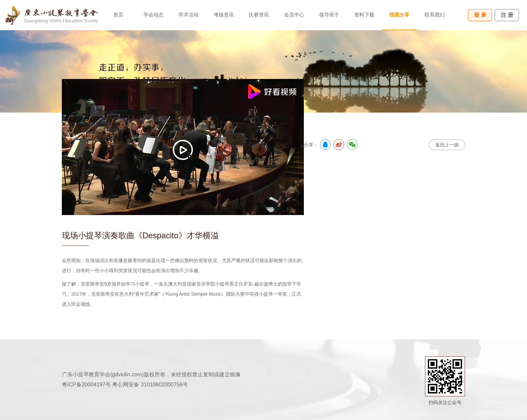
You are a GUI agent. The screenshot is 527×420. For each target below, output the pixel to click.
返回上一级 (447, 145)
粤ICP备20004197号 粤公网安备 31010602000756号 (125, 385)
